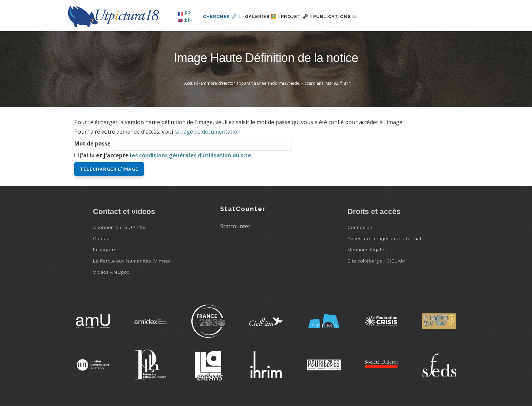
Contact (102, 238)
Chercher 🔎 (222, 16)
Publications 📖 (356, 16)
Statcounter (235, 226)
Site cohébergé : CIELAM (376, 261)
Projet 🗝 (308, 16)
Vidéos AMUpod (111, 272)
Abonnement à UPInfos (120, 227)
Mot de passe (92, 143)
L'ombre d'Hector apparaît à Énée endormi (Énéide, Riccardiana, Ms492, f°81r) (276, 83)
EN (185, 20)
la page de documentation (207, 132)
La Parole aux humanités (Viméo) (132, 261)
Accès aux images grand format (385, 238)
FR (184, 13)
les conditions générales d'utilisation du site (191, 155)
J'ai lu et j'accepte (166, 155)
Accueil (191, 83)
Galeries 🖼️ (267, 16)
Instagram (105, 250)
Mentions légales (367, 250)
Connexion (360, 227)
